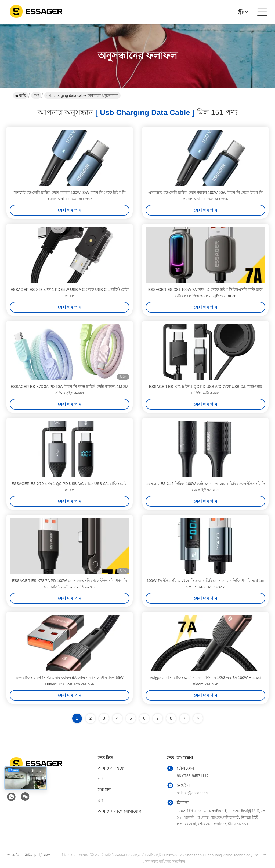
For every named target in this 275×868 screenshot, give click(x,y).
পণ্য (36, 95)
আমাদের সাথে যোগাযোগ (120, 811)
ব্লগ (100, 800)
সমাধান (104, 790)
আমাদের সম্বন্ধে (111, 768)
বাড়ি (21, 95)
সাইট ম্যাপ (43, 855)
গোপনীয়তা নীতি (19, 855)
